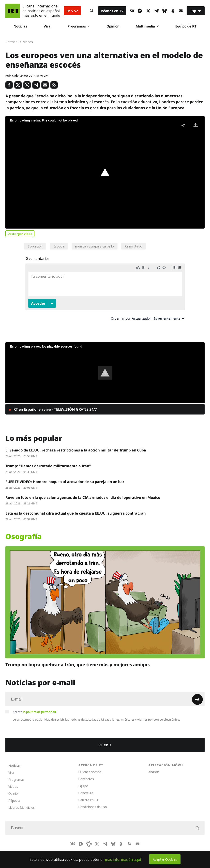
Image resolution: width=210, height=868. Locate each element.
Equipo (83, 782)
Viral (47, 26)
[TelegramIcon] (156, 11)
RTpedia (14, 796)
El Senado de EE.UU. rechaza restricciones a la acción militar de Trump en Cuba (76, 446)
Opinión (113, 26)
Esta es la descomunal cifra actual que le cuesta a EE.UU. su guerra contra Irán (76, 509)
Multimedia (147, 26)
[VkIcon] (132, 11)
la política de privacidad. (40, 708)
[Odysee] (89, 840)
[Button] (92, 11)
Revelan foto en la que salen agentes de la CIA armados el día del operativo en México (83, 493)
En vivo (72, 11)
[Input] (105, 695)
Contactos (86, 775)
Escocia (59, 246)
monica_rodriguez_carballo (95, 246)
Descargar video (20, 234)
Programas (79, 26)
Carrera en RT (88, 796)
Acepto (35, 708)
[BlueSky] (165, 11)
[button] (105, 172)
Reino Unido (133, 246)
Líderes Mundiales (21, 803)
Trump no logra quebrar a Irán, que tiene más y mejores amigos (78, 660)
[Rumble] (140, 11)
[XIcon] (148, 11)
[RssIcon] (129, 840)
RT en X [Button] (105, 741)
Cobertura (86, 789)
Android (154, 768)
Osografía (24, 532)
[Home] (13, 11)
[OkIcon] (173, 11)
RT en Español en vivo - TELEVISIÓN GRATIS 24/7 (55, 405)
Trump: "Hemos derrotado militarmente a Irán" (48, 462)
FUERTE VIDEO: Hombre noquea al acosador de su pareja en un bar (65, 477)
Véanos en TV (112, 11)
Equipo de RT (186, 26)
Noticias (20, 26)
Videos (13, 782)
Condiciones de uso (93, 803)
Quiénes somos (90, 768)
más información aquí (123, 859)
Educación (35, 246)
